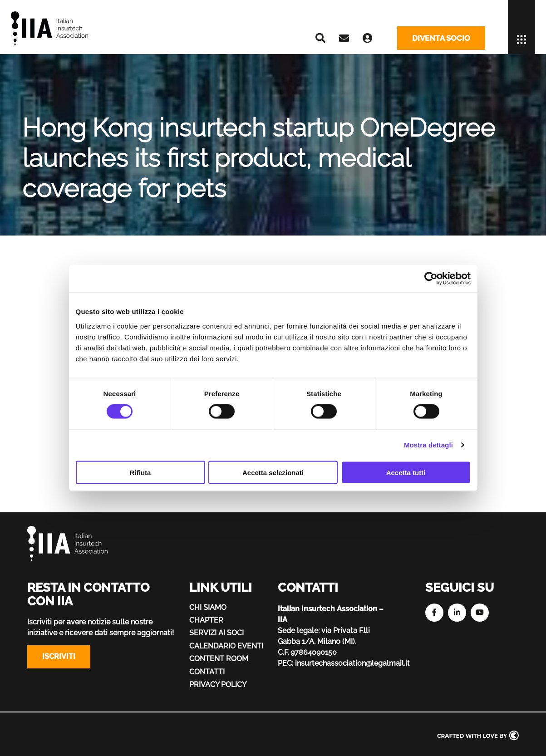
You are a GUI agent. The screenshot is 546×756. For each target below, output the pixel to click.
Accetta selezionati (273, 472)
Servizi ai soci (216, 633)
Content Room (219, 659)
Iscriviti (59, 656)
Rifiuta (140, 472)
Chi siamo (208, 607)
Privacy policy (218, 685)
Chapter (206, 620)
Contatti (207, 672)
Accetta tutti (406, 472)
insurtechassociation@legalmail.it (352, 663)
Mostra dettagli (428, 445)
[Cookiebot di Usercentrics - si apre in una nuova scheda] (431, 279)
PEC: (285, 663)
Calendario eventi (226, 646)
